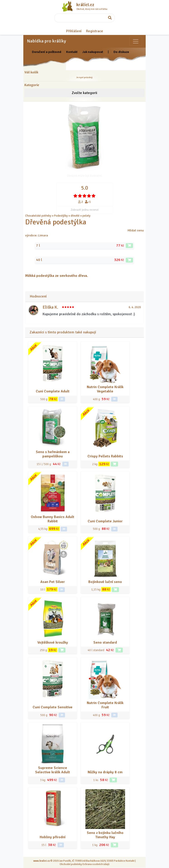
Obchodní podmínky (71, 864)
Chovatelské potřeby (38, 216)
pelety (86, 216)
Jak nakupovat (93, 52)
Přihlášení (74, 31)
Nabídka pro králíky (46, 41)
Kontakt (72, 52)
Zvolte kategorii (84, 93)
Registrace (95, 31)
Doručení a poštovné (47, 52)
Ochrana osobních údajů (96, 864)
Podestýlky (61, 216)
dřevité (75, 216)
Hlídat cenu (136, 230)
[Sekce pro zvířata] (136, 41)
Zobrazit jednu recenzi (85, 210)
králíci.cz (85, 5)
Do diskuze (121, 52)
